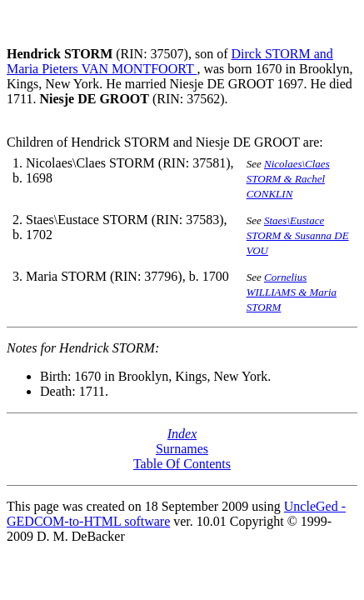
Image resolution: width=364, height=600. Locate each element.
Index (182, 434)
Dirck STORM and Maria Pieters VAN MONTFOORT (170, 61)
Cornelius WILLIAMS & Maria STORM (292, 292)
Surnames (182, 449)
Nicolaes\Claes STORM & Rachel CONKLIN (288, 179)
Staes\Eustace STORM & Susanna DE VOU (298, 235)
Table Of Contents (182, 464)
